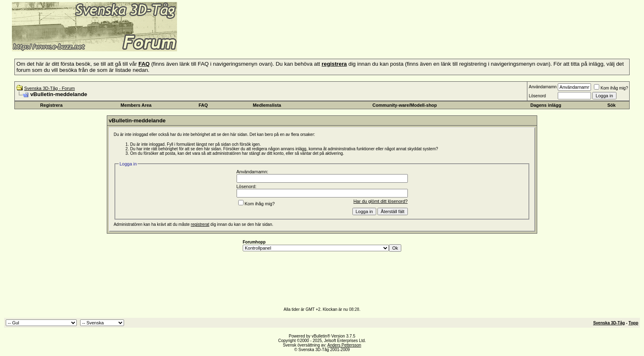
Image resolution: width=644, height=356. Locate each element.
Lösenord (537, 96)
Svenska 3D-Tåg (609, 323)
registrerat (200, 224)
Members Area (136, 105)
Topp (633, 323)
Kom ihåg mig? (611, 88)
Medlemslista (267, 105)
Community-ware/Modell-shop (405, 105)
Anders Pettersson (344, 345)
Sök (612, 105)
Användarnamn (543, 87)
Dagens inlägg (546, 105)
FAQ (204, 105)
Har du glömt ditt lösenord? (380, 201)
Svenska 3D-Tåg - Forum (49, 88)
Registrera (51, 105)
